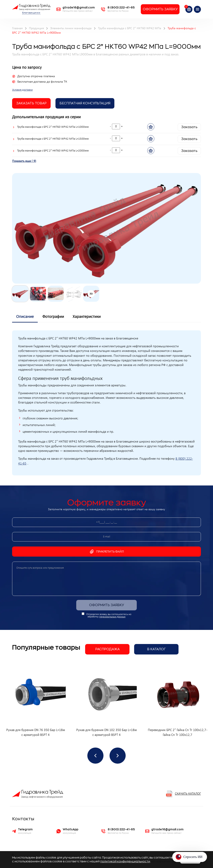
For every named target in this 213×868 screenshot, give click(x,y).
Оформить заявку (160, 9)
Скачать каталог (183, 794)
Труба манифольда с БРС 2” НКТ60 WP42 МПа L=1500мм (53, 139)
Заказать (189, 127)
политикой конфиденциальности (125, 861)
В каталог (156, 649)
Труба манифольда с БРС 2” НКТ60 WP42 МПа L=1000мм (53, 127)
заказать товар (31, 103)
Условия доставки (22, 90)
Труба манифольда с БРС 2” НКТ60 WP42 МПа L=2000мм (53, 151)
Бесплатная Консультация (85, 103)
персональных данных (112, 617)
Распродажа (107, 649)
